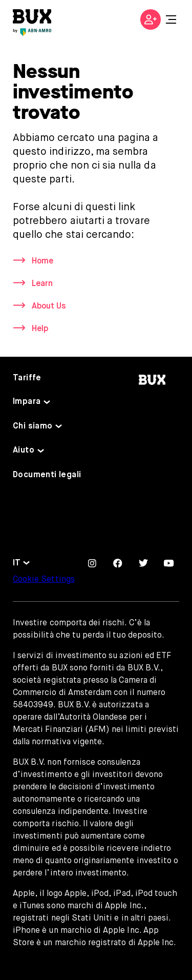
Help (40, 329)
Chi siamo (33, 426)
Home (42, 261)
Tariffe (27, 378)
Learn (42, 284)
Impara (27, 402)
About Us (49, 307)
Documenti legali (47, 475)
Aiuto (24, 451)
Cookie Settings (44, 580)
